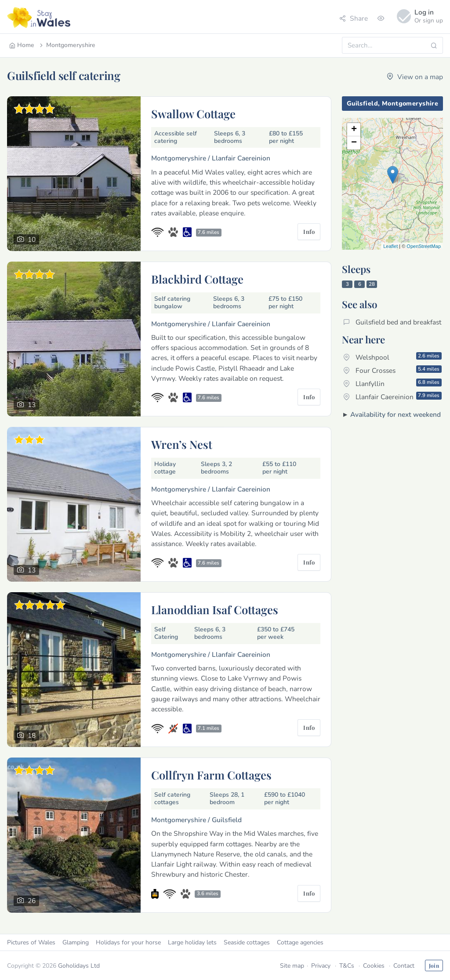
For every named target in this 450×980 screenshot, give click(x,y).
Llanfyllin (392, 383)
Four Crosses (392, 370)
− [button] (354, 143)
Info (309, 231)
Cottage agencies (300, 942)
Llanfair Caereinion (392, 397)
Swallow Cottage (193, 113)
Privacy (321, 966)
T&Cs (347, 966)
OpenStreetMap (424, 246)
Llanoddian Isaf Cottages (215, 609)
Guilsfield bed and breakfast (392, 322)
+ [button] (354, 130)
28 (372, 284)
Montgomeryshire (67, 45)
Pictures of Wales (31, 942)
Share (354, 18)
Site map (292, 966)
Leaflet (390, 246)
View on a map (415, 77)
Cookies (374, 966)
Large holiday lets (192, 942)
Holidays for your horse (128, 942)
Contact (404, 966)
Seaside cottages (247, 942)
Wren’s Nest (182, 444)
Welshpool (392, 357)
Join (434, 965)
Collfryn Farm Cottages (211, 775)
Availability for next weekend (396, 414)
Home (22, 45)
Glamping (76, 942)
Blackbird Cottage (197, 279)
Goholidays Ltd (79, 966)
